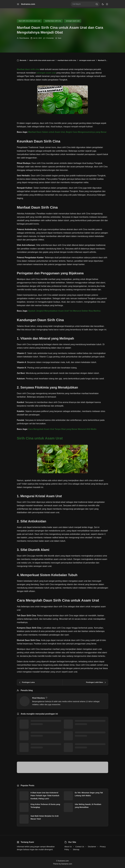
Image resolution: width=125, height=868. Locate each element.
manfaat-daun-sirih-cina (53, 21)
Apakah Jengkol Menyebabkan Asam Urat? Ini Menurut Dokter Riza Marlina (64, 311)
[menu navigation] (18, 4)
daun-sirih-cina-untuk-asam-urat (29, 21)
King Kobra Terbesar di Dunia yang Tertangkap (45, 806)
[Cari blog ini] (83, 4)
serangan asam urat (46, 73)
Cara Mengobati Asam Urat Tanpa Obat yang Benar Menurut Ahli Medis (62, 429)
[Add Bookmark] (58, 38)
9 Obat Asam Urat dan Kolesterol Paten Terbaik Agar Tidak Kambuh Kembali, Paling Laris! (45, 796)
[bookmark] (107, 4)
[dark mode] (103, 4)
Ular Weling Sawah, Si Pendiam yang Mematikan (88, 806)
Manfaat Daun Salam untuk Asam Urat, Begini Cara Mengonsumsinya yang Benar (67, 132)
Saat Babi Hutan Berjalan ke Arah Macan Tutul (45, 817)
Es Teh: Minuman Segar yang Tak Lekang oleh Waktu (89, 794)
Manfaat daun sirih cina (28, 69)
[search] (97, 4)
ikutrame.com (28, 4)
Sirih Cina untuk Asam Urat (40, 438)
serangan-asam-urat (73, 21)
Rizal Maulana (24, 38)
